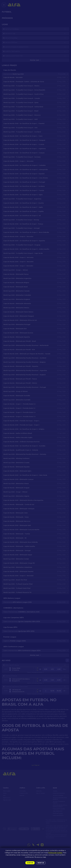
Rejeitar (41, 863)
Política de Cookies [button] (55, 853)
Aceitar (30, 863)
